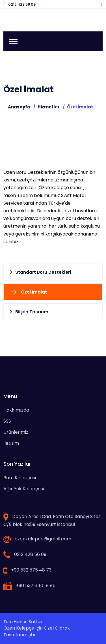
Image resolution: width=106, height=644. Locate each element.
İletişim (11, 443)
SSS (7, 421)
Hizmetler (49, 107)
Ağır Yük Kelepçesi (24, 489)
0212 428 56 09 (22, 4)
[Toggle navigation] (13, 41)
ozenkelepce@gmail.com (43, 539)
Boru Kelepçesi (20, 478)
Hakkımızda (16, 410)
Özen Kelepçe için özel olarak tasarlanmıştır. (37, 631)
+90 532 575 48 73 (31, 570)
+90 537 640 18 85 (36, 586)
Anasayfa (19, 107)
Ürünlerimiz (16, 432)
